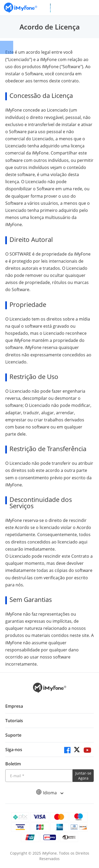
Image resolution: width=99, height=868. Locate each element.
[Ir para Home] (21, 8)
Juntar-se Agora (83, 776)
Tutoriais (14, 721)
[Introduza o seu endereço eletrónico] (39, 776)
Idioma (50, 793)
